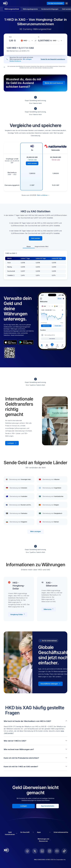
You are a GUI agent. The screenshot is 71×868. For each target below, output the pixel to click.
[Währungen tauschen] (35, 41)
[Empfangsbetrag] (12, 41)
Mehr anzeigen (36, 531)
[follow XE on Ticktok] (64, 851)
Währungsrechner (12, 9)
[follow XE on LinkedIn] (42, 851)
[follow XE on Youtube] (57, 851)
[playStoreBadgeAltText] (26, 342)
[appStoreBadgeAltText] (10, 342)
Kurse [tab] (29, 246)
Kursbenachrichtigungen (50, 9)
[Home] (5, 3)
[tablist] (35, 247)
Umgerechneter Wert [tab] (42, 246)
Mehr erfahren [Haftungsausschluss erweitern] (43, 195)
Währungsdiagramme (30, 9)
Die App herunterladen (56, 3)
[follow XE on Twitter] (35, 851)
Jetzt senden (32, 163)
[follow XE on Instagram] (50, 851)
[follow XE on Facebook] (27, 851)
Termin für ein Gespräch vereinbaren (53, 59)
